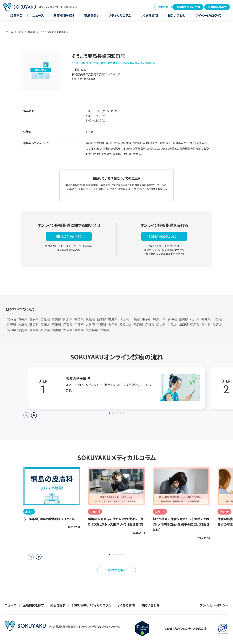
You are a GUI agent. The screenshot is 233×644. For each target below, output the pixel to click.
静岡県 (34, 324)
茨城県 (90, 319)
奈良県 (113, 324)
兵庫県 (102, 324)
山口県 (183, 324)
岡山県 (161, 324)
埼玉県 (124, 319)
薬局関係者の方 (217, 7)
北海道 (11, 319)
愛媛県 (217, 324)
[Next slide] (34, 415)
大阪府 (90, 324)
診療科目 (17, 15)
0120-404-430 (71, 236)
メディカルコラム (120, 15)
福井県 (206, 319)
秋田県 (57, 319)
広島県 (172, 324)
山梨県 (217, 319)
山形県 (68, 319)
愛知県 (45, 324)
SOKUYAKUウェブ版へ (164, 236)
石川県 (195, 319)
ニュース (38, 15)
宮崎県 (79, 330)
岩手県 (34, 319)
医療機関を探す (64, 15)
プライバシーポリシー (214, 605)
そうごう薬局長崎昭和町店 (55, 32)
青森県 (23, 319)
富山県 (183, 319)
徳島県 (195, 324)
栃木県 (102, 319)
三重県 (57, 324)
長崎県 (32, 32)
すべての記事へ (117, 570)
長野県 (11, 324)
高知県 (11, 330)
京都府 (79, 324)
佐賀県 (34, 330)
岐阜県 (23, 324)
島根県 (150, 324)
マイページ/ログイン (209, 15)
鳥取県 (138, 324)
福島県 (79, 319)
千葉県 (135, 319)
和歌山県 (126, 324)
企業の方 (163, 7)
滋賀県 (68, 324)
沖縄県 (105, 330)
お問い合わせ (176, 15)
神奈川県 (159, 319)
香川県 (206, 324)
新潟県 (172, 319)
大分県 (68, 330)
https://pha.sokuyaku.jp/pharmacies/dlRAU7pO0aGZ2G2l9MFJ (112, 63)
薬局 (20, 32)
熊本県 (57, 330)
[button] (39, 557)
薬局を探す (92, 15)
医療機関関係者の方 (188, 7)
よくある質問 (149, 15)
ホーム (9, 32)
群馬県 (113, 319)
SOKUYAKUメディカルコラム (91, 605)
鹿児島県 (92, 330)
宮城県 (45, 319)
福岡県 (23, 330)
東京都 (147, 319)
